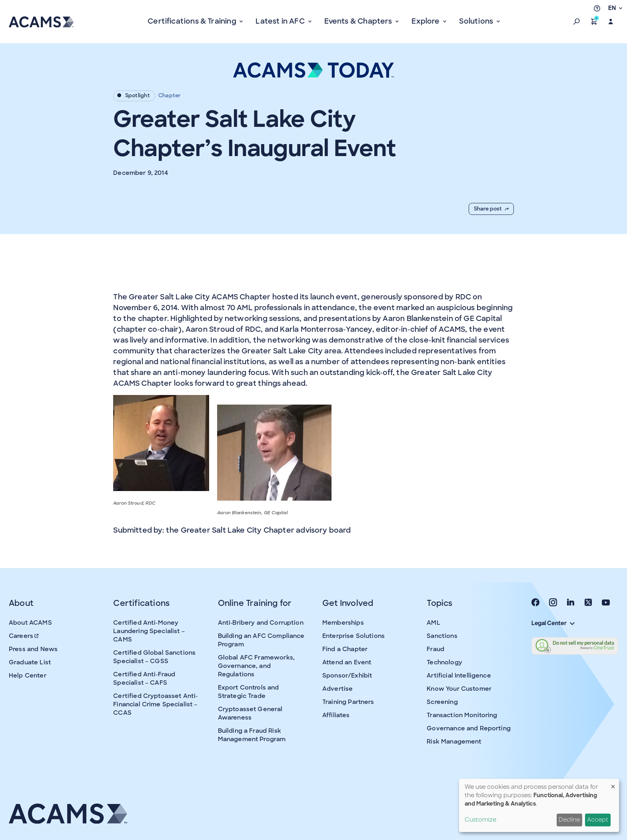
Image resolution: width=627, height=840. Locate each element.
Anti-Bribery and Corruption (261, 623)
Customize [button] (480, 820)
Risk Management (454, 742)
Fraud (435, 649)
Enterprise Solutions (353, 636)
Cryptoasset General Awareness (250, 713)
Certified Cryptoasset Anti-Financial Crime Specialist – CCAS (155, 704)
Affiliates (336, 715)
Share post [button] (491, 209)
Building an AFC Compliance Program (261, 640)
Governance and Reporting (469, 728)
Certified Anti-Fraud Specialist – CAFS (144, 679)
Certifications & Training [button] (193, 21)
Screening (442, 702)
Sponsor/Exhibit (347, 676)
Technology (444, 662)
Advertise (337, 689)
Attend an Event (347, 662)
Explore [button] (426, 21)
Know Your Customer (459, 689)
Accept (598, 820)
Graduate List (30, 662)
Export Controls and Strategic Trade (249, 692)
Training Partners (348, 702)
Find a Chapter (345, 649)
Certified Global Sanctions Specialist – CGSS (154, 657)
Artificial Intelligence (459, 676)
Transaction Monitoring (462, 715)
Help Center (28, 676)
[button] (577, 22)
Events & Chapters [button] (359, 21)
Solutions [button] (477, 21)
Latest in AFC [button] (281, 21)
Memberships (343, 623)
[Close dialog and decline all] (613, 784)
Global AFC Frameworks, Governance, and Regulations (256, 666)
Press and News (33, 649)
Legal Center (553, 623)
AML (433, 623)
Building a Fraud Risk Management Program (252, 735)
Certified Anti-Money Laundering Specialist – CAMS (149, 631)
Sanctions (442, 636)
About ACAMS (30, 623)
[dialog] (539, 805)
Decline (569, 820)
